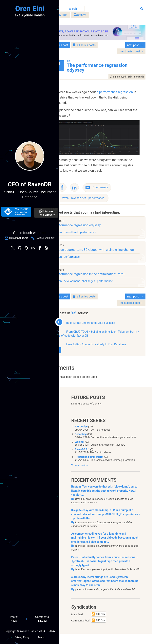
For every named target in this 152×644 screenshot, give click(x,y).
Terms (41, 636)
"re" (96, 319)
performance (118, 197)
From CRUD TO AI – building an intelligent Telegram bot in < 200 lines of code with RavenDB (105, 339)
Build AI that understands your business (113, 328)
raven (87, 197)
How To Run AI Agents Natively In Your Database (103, 352)
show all (77, 360)
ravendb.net (100, 197)
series (106, 43)
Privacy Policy (22, 636)
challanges (110, 287)
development (94, 287)
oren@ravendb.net (19, 238)
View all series (79, 476)
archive (102, 16)
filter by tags (80, 16)
